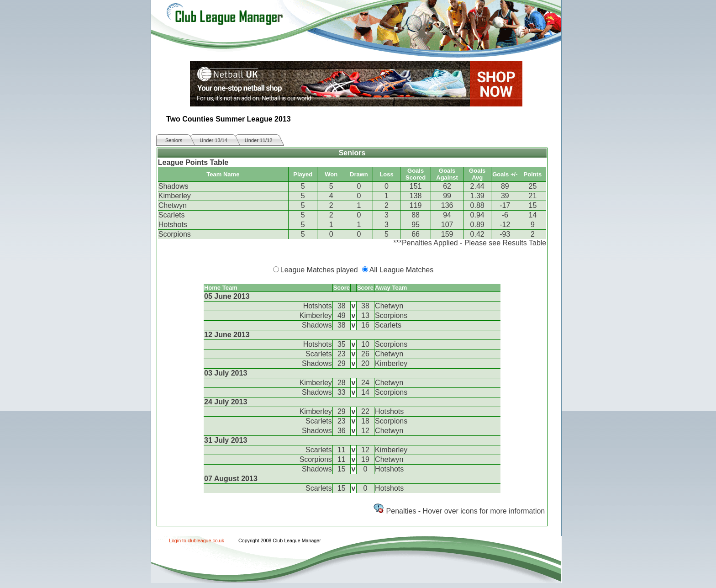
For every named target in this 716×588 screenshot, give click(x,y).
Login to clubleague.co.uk (197, 540)
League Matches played (319, 270)
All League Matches (402, 270)
